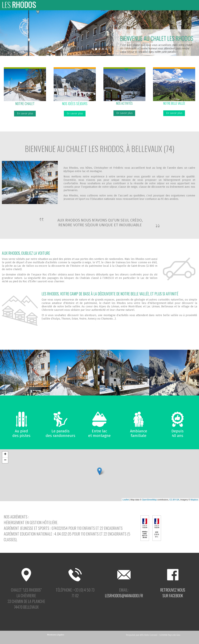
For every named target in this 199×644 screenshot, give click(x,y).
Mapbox (194, 500)
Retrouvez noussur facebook (173, 593)
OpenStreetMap (149, 500)
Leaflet (126, 500)
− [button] (5, 460)
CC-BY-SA (174, 500)
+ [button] (5, 454)
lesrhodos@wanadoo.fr (124, 596)
